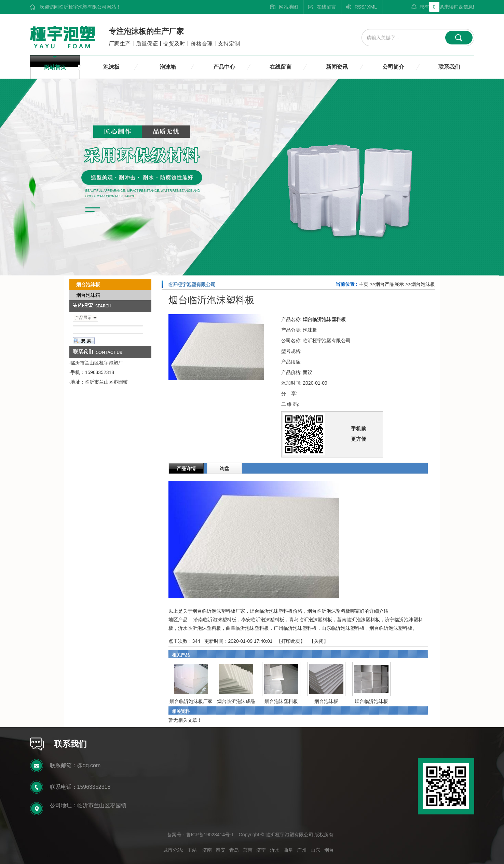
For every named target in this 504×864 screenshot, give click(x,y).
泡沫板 (111, 67)
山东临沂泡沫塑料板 (343, 628)
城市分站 (173, 850)
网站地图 (288, 7)
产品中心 (224, 67)
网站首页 (55, 67)
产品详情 (186, 468)
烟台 (329, 850)
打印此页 (291, 641)
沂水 (275, 850)
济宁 (261, 850)
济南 (207, 850)
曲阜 (288, 850)
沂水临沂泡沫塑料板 (200, 628)
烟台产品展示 (390, 284)
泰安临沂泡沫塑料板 (263, 620)
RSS (360, 7)
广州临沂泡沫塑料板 (295, 628)
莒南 (248, 850)
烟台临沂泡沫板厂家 (191, 701)
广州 (302, 850)
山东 (315, 850)
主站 (192, 850)
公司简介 (393, 67)
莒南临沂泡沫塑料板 (358, 620)
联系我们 (449, 67)
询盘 (224, 468)
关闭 (319, 641)
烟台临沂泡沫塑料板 (391, 628)
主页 (364, 284)
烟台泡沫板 (423, 284)
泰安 (220, 850)
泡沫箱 (168, 67)
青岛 (234, 850)
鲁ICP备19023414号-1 (210, 835)
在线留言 (326, 7)
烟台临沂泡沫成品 (236, 701)
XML (372, 7)
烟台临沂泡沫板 (371, 701)
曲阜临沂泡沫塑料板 (247, 628)
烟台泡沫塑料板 (281, 701)
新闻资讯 (337, 67)
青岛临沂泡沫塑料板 (311, 620)
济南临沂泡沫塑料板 (215, 620)
